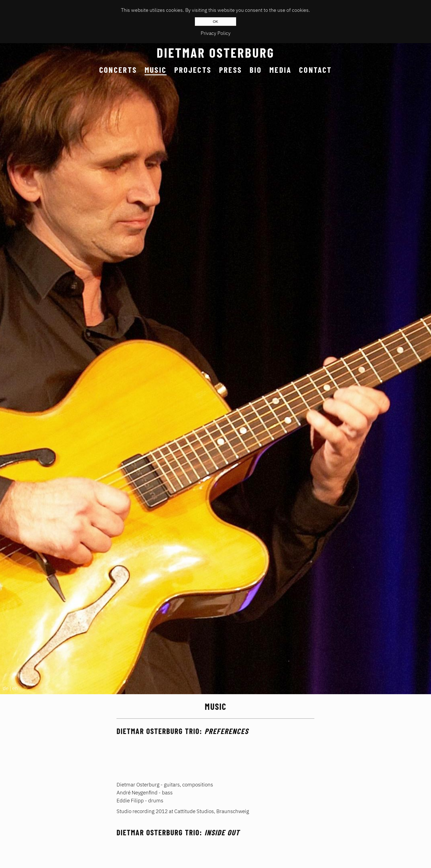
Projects (193, 70)
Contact (315, 70)
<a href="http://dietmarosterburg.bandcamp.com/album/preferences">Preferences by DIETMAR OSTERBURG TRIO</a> (215, 754)
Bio (256, 70)
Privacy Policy (216, 33)
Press (231, 70)
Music (156, 70)
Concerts (118, 70)
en (15, 688)
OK (215, 22)
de (6, 688)
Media (281, 70)
